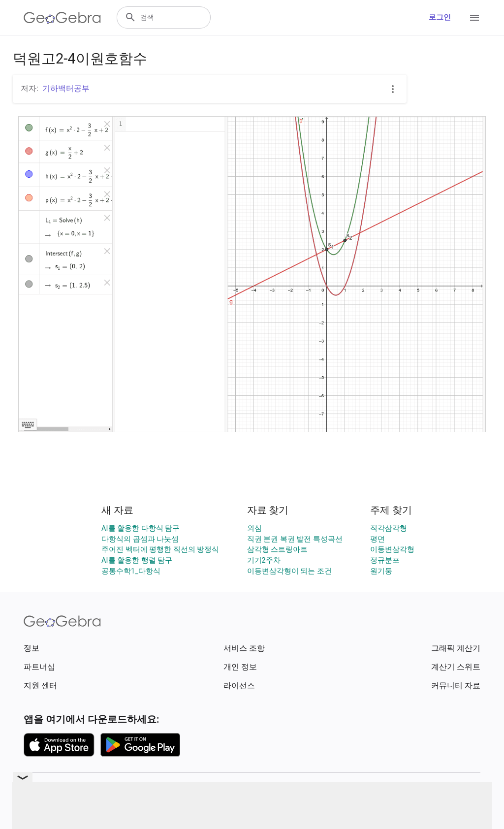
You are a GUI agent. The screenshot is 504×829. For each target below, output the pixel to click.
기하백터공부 (66, 88)
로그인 (440, 17)
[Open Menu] (474, 18)
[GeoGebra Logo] (62, 18)
